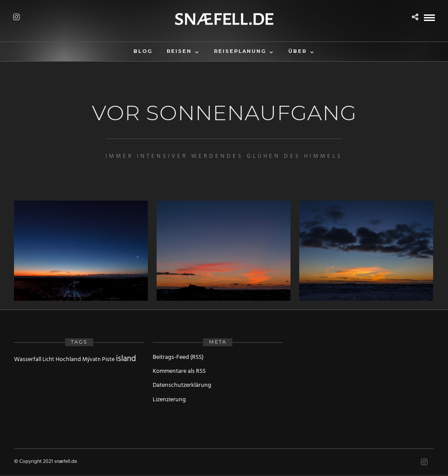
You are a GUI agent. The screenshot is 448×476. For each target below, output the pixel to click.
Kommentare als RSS (179, 371)
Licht (48, 360)
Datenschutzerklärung (182, 385)
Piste (108, 360)
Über (297, 51)
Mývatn (91, 360)
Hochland (68, 360)
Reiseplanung (240, 51)
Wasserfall (28, 360)
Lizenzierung (169, 400)
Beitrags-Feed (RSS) (178, 357)
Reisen (179, 51)
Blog (143, 51)
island (126, 359)
